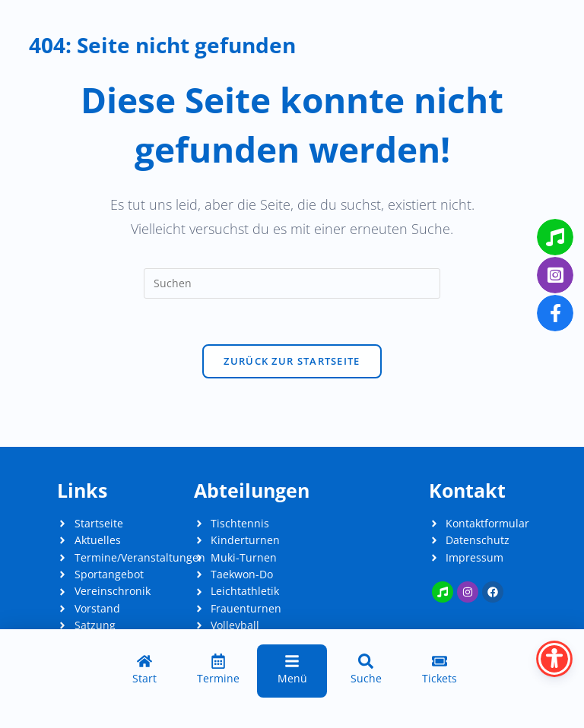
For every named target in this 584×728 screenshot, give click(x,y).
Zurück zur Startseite (292, 361)
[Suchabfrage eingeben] (292, 283)
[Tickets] (440, 671)
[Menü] (292, 671)
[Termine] (218, 671)
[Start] (144, 671)
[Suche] (366, 671)
